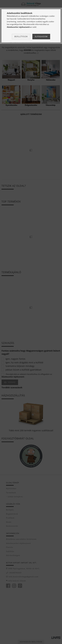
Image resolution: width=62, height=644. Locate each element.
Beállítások (21, 37)
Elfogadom (41, 37)
